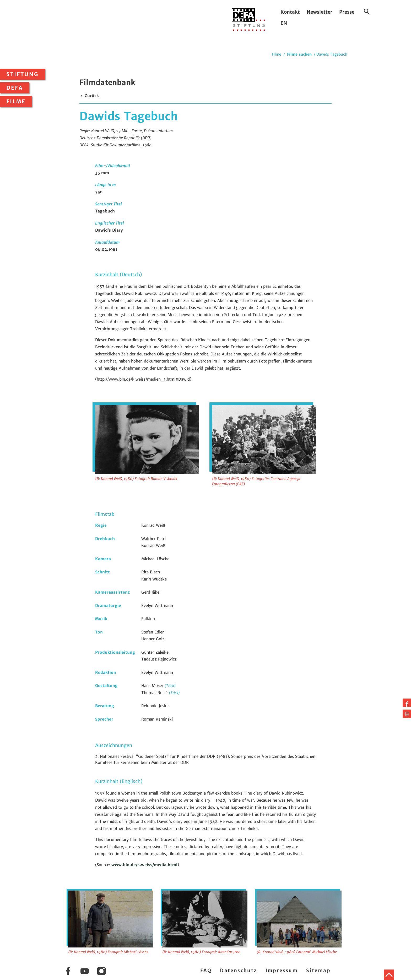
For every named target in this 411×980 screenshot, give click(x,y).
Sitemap (318, 970)
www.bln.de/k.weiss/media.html (144, 865)
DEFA (15, 88)
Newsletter (320, 12)
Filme (16, 102)
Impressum (282, 970)
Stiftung (23, 74)
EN (284, 23)
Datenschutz (238, 970)
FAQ (206, 970)
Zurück (89, 96)
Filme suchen (299, 54)
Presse (347, 12)
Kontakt (290, 12)
